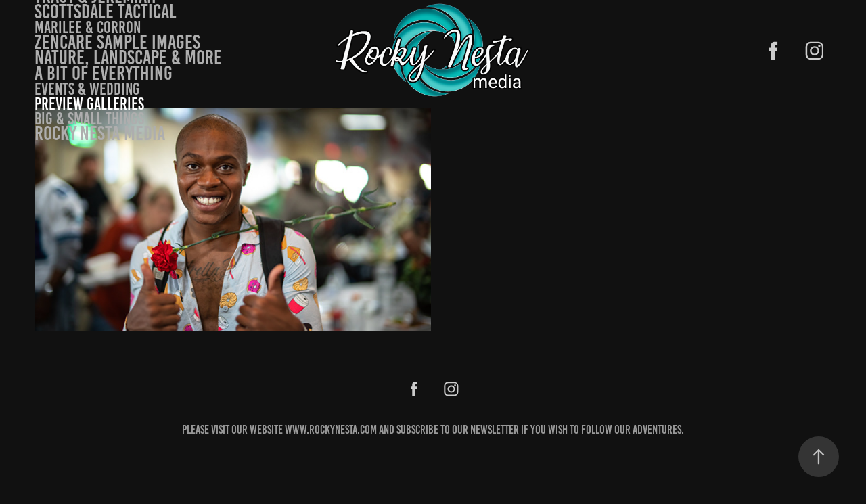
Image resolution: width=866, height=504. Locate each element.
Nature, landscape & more (128, 58)
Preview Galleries (89, 104)
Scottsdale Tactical (106, 12)
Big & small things (89, 119)
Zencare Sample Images (117, 42)
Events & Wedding (87, 89)
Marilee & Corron (88, 27)
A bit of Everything (104, 73)
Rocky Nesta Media (100, 133)
